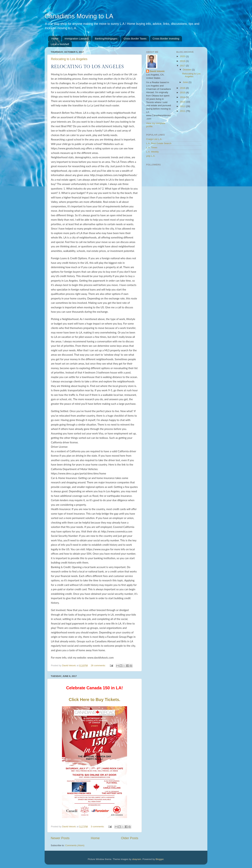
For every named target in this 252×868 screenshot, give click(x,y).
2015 (183, 92)
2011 (183, 111)
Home (55, 39)
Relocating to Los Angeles (69, 59)
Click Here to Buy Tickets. (94, 700)
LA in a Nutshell (60, 44)
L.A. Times (152, 148)
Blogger (160, 859)
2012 (183, 106)
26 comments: (99, 665)
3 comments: (98, 827)
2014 (183, 97)
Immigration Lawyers (77, 39)
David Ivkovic (157, 71)
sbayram (137, 859)
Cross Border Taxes (135, 39)
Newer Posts (60, 838)
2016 (183, 88)
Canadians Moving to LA (79, 16)
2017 (183, 66)
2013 (183, 102)
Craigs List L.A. (154, 139)
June (186, 82)
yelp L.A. (151, 156)
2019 (183, 61)
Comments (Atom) (75, 845)
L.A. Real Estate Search (159, 143)
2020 (183, 56)
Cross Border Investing (166, 39)
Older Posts (130, 838)
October (187, 70)
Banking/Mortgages (106, 39)
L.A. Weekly (152, 152)
